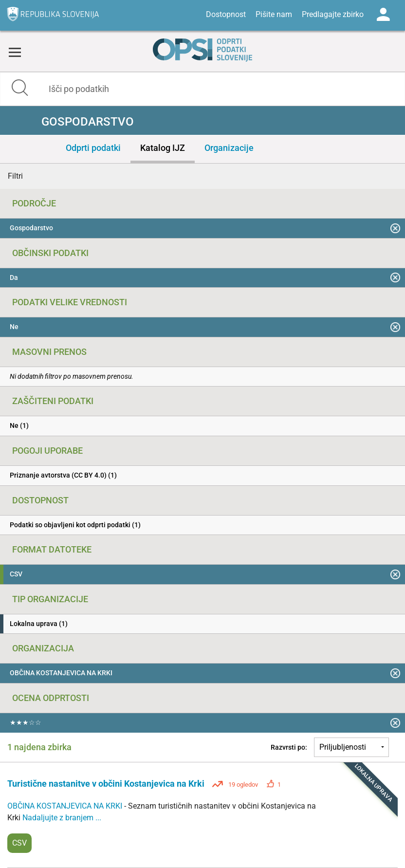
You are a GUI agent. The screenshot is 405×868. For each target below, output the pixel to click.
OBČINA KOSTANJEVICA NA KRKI (66, 806)
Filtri (15, 176)
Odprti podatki (93, 148)
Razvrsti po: (289, 747)
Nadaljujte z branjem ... (62, 818)
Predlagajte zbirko (333, 14)
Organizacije (229, 148)
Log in (383, 15)
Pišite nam (274, 14)
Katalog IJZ (163, 148)
